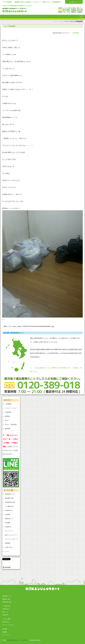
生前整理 (8, 515)
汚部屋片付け (9, 510)
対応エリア (5, 612)
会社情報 (72, 2)
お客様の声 (8, 527)
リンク (7, 551)
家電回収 (8, 416)
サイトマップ (78, 2)
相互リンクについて (11, 535)
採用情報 (8, 543)
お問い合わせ (9, 547)
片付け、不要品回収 (11, 424)
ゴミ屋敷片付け (9, 506)
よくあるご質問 (6, 619)
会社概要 (8, 523)
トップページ (57, 21)
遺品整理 (8, 429)
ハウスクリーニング (11, 408)
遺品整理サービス (10, 494)
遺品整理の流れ (9, 498)
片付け (7, 420)
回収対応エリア (9, 519)
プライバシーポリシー (11, 539)
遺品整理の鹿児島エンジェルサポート (18, 640)
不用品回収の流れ (10, 502)
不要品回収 (8, 412)
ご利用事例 (66, 21)
